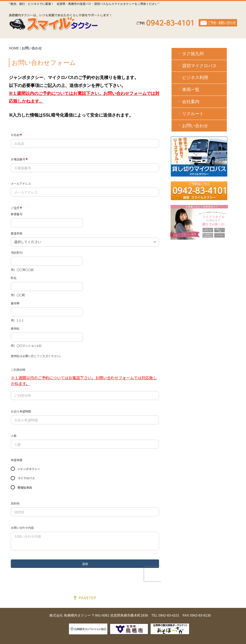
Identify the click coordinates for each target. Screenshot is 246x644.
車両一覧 (188, 89)
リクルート (190, 114)
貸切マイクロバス (197, 66)
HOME (14, 48)
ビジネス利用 (193, 77)
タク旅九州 (190, 54)
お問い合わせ (193, 126)
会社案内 (188, 102)
